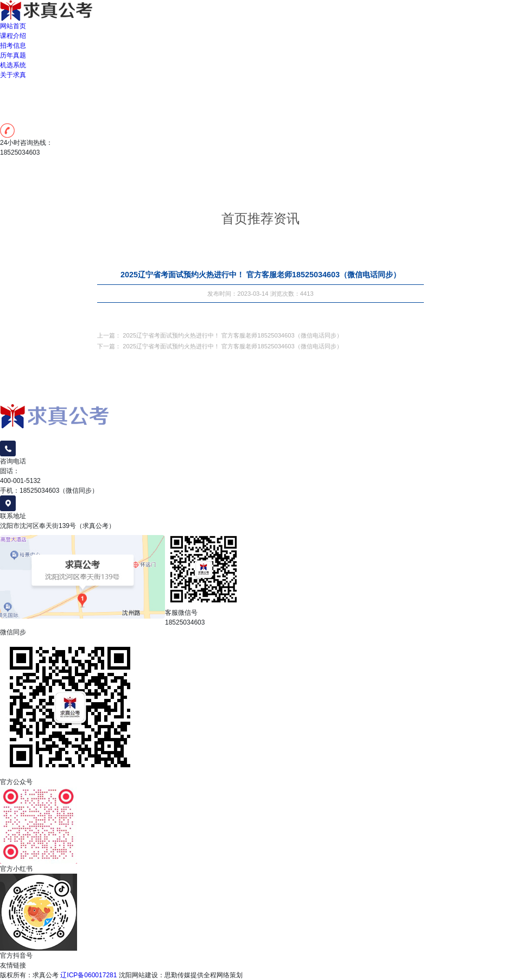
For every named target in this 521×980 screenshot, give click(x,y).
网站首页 (13, 26)
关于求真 (13, 75)
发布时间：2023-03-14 (238, 295)
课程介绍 (13, 36)
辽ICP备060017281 (88, 975)
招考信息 (13, 46)
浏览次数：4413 (292, 295)
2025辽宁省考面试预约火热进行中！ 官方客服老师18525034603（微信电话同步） (232, 336)
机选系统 (13, 65)
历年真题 (13, 55)
